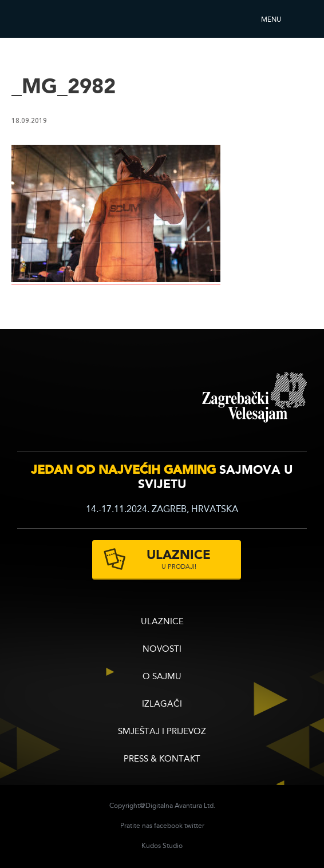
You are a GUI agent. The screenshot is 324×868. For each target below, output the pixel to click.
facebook (168, 826)
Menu (271, 20)
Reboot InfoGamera (43, 19)
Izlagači (162, 705)
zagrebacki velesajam (254, 398)
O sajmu (162, 677)
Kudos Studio (162, 846)
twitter (194, 826)
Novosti (162, 650)
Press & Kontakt (162, 760)
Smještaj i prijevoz (162, 732)
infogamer (98, 397)
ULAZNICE (162, 622)
